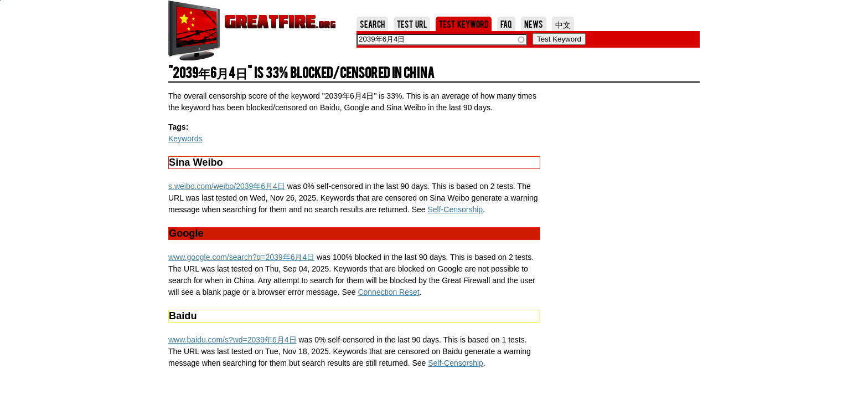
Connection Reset (388, 292)
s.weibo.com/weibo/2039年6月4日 (227, 186)
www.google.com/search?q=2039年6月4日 (241, 257)
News (534, 24)
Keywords (185, 139)
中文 (563, 24)
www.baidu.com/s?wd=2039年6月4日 (232, 340)
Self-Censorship (455, 209)
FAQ (506, 24)
